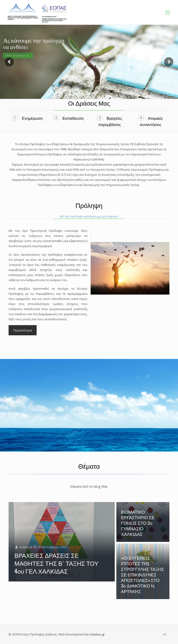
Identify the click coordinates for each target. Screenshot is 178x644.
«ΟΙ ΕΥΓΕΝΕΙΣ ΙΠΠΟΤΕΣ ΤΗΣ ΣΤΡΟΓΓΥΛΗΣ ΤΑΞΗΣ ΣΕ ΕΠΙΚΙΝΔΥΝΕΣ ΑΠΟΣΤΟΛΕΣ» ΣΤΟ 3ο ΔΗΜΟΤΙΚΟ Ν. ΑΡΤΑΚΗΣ (143, 574)
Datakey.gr (97, 634)
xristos (24, 547)
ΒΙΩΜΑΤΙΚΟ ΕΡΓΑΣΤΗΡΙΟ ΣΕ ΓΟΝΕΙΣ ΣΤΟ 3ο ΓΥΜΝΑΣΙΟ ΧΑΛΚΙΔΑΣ (138, 523)
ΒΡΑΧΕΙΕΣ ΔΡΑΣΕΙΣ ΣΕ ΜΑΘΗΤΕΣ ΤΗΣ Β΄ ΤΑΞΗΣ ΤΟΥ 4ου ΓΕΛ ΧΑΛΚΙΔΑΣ (56, 563)
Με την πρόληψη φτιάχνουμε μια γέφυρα (89, 216)
